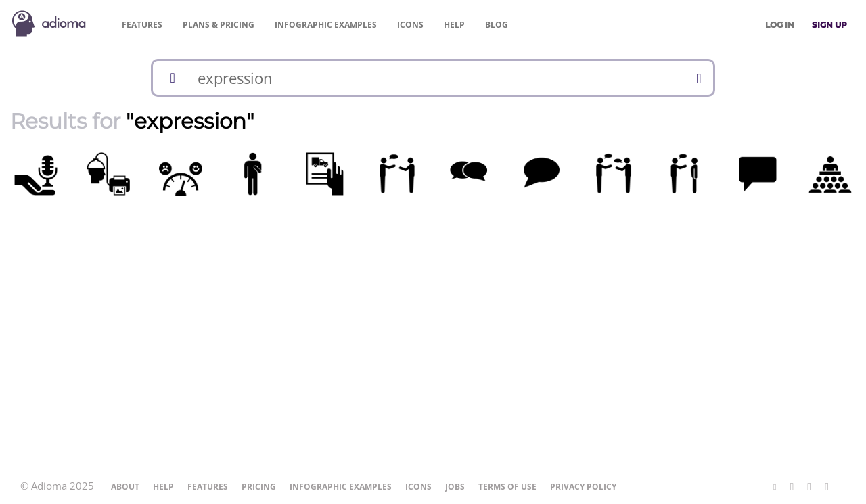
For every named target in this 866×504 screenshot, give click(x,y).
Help (454, 25)
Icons (410, 25)
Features (142, 25)
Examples (326, 25)
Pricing (219, 25)
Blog (497, 25)
